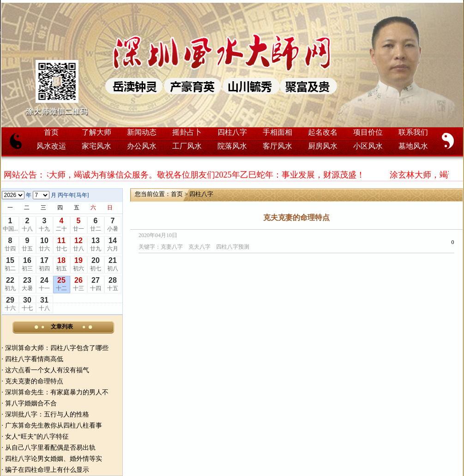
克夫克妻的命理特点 (34, 381)
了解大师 (96, 132)
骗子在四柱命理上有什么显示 (47, 470)
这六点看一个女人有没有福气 (47, 370)
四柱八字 (232, 132)
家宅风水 (96, 146)
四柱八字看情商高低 (34, 359)
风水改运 (51, 146)
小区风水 (368, 146)
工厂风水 (187, 146)
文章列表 (62, 327)
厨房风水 (323, 146)
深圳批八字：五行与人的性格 (47, 414)
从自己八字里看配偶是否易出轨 (50, 448)
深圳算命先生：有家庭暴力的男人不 (57, 392)
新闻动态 (142, 132)
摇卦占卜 (187, 132)
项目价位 (368, 132)
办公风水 (142, 146)
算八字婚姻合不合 (31, 403)
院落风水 (232, 146)
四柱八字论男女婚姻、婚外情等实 (54, 459)
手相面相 (277, 132)
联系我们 (413, 132)
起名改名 (323, 132)
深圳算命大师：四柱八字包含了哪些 (57, 348)
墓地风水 (413, 146)
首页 (51, 132)
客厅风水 (277, 146)
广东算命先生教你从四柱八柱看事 (54, 425)
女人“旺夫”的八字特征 (37, 437)
